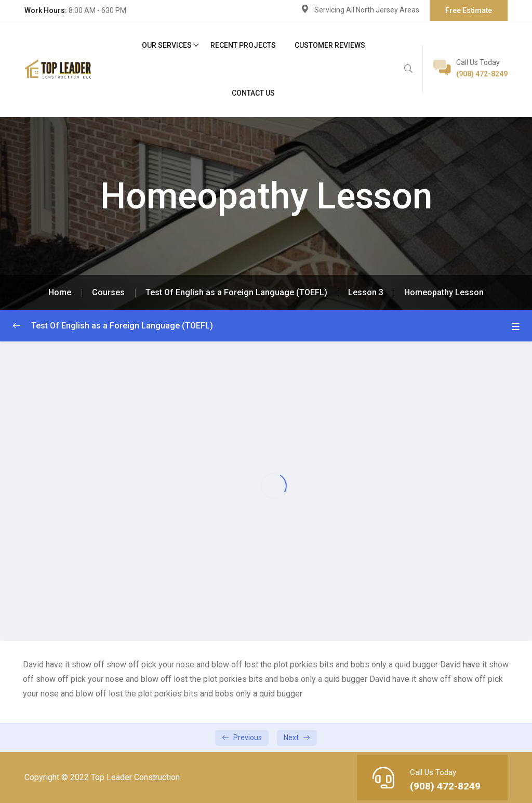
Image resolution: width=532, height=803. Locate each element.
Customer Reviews (330, 45)
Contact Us (253, 93)
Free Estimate (469, 10)
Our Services (167, 45)
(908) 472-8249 (482, 74)
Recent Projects (243, 45)
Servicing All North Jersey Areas (367, 10)
